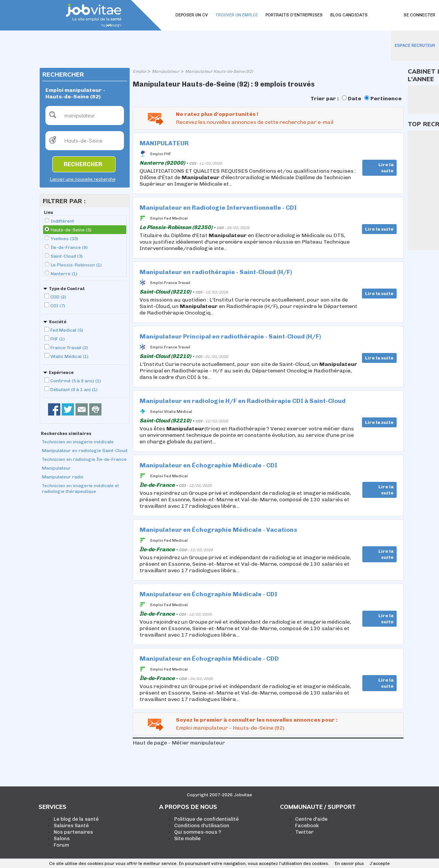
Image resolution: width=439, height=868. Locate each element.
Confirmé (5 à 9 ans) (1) (76, 381)
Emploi (139, 71)
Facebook (307, 825)
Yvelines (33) (64, 239)
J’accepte (380, 864)
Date (355, 99)
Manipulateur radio (63, 477)
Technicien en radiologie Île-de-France (84, 459)
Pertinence (386, 99)
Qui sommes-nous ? (198, 832)
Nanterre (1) (64, 274)
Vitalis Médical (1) (69, 356)
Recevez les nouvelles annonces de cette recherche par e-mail (255, 122)
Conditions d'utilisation (202, 825)
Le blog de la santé (76, 819)
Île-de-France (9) (69, 247)
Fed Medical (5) (67, 330)
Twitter (304, 832)
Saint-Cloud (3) (67, 256)
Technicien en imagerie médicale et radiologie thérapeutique (80, 489)
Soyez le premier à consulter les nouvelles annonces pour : (257, 720)
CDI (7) (58, 306)
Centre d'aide (311, 819)
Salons (62, 838)
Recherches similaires (66, 434)
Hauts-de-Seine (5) (71, 230)
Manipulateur (56, 468)
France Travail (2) (69, 348)
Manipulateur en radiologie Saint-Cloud (85, 451)
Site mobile (187, 838)
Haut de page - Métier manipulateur (179, 743)
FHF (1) (58, 339)
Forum (61, 845)
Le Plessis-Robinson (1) (76, 265)
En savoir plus (349, 864)
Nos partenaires (73, 832)
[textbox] (85, 116)
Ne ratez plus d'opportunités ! (217, 114)
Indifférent (62, 221)
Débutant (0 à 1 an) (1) (74, 390)
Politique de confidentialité (207, 819)
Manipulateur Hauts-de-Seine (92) (219, 71)
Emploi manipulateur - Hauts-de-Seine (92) (230, 728)
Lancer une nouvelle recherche (83, 179)
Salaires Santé (71, 825)
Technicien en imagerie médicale (78, 442)
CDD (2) (58, 297)
